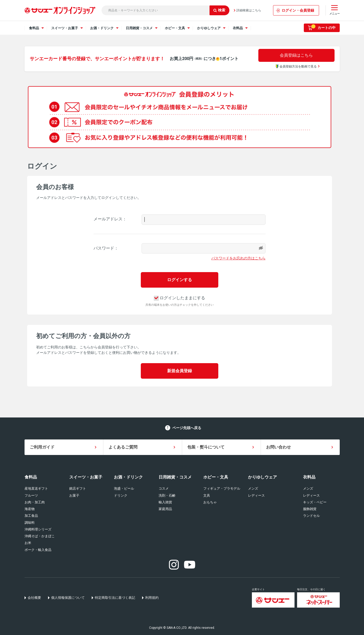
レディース (256, 495)
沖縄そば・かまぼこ (40, 536)
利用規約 (152, 598)
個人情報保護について (68, 598)
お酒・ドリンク (128, 477)
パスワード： (106, 248)
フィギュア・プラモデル (222, 488)
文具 (207, 495)
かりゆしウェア (262, 477)
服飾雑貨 (310, 509)
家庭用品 (165, 509)
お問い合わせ (278, 447)
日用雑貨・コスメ (175, 477)
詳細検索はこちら (249, 10)
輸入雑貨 (165, 502)
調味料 (30, 523)
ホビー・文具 (216, 477)
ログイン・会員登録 (298, 10)
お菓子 (74, 495)
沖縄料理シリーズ (38, 529)
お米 (28, 543)
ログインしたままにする (179, 298)
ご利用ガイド (42, 447)
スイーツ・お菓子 (86, 477)
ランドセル (311, 516)
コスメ (164, 488)
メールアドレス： (110, 219)
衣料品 (309, 477)
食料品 (31, 477)
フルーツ (31, 495)
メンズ (253, 488)
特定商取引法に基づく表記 (115, 598)
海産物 (30, 509)
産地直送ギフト (36, 488)
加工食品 (31, 516)
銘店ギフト (78, 488)
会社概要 (34, 598)
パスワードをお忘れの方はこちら (238, 258)
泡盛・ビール (124, 488)
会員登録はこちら (296, 55)
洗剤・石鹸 (167, 495)
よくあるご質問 (123, 447)
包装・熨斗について (206, 447)
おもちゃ (210, 502)
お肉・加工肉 (35, 502)
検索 (219, 10)
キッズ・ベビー (315, 502)
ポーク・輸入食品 (38, 550)
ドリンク (121, 495)
